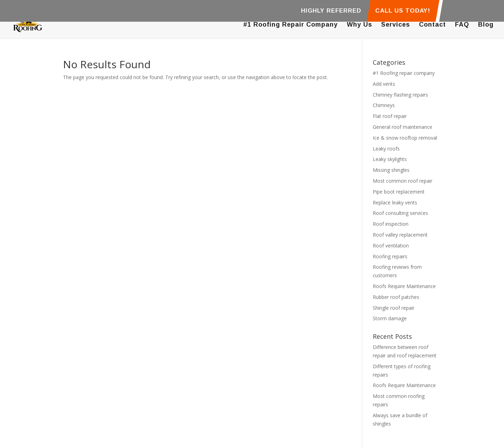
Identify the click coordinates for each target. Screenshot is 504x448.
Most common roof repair (402, 181)
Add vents (384, 84)
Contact (432, 25)
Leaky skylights (390, 159)
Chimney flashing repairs (400, 95)
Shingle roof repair (394, 308)
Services (395, 25)
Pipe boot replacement (399, 192)
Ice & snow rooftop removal (405, 138)
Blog (486, 25)
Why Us (359, 25)
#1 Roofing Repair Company (290, 25)
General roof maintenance (402, 127)
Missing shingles (391, 170)
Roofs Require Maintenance (404, 286)
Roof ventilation (391, 246)
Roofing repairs (390, 256)
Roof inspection (391, 224)
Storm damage (390, 318)
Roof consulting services (400, 213)
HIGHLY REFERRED (331, 11)
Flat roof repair (390, 116)
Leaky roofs (386, 149)
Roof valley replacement (400, 235)
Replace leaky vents (395, 202)
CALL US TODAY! (403, 11)
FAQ (462, 25)
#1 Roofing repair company (404, 73)
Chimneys (384, 105)
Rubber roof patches (396, 297)
